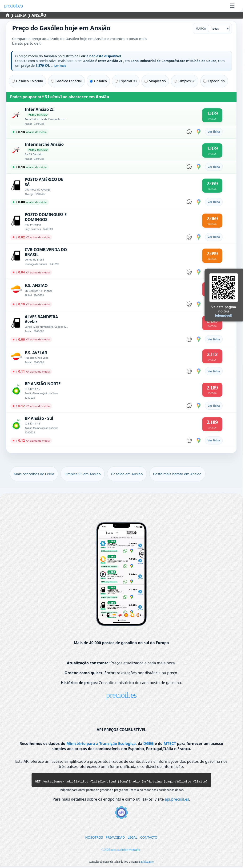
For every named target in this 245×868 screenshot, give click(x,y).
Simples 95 (155, 81)
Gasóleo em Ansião (127, 474)
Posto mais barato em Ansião (177, 474)
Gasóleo (98, 81)
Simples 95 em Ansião (83, 474)
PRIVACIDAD (115, 839)
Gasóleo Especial (66, 81)
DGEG (149, 743)
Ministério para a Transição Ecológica (101, 743)
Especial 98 (126, 81)
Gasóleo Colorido (27, 81)
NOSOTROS (94, 839)
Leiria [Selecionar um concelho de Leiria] (21, 15)
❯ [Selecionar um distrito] (10, 15)
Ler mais (60, 66)
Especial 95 (214, 81)
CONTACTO (149, 839)
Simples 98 (185, 81)
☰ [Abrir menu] (232, 6)
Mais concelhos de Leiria (34, 474)
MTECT (170, 743)
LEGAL (133, 839)
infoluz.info (147, 863)
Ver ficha (214, 132)
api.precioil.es (177, 801)
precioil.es (121, 695)
